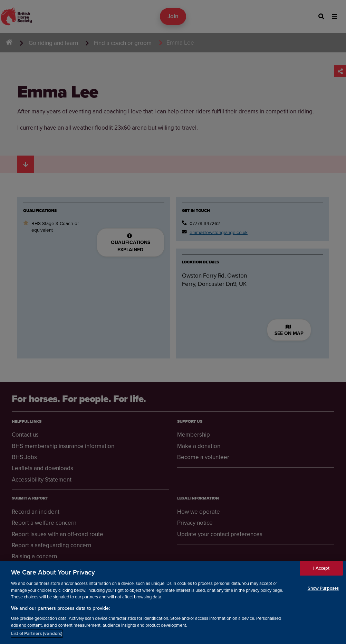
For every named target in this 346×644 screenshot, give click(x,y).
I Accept (321, 568)
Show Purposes (323, 588)
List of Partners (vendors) (37, 633)
